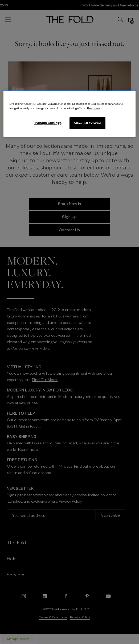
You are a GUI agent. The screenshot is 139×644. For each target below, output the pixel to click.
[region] (69, 114)
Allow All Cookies (87, 123)
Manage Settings (48, 123)
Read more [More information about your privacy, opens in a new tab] (93, 108)
